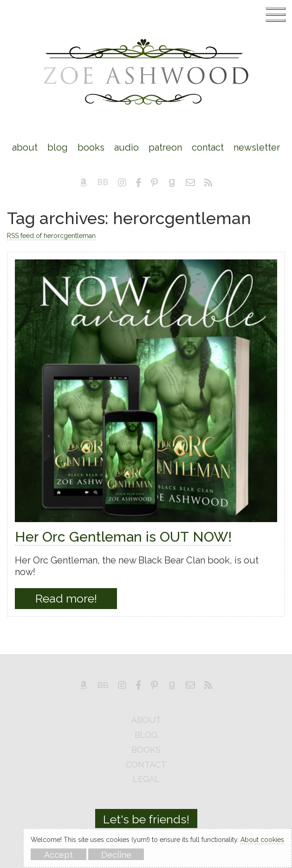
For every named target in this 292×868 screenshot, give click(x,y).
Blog (58, 148)
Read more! (66, 598)
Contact (208, 148)
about (146, 720)
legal (146, 779)
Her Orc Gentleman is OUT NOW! (123, 537)
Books (91, 148)
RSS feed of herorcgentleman (51, 236)
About (25, 148)
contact (146, 765)
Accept (58, 855)
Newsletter (257, 148)
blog (146, 735)
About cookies (262, 840)
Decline (116, 855)
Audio (127, 148)
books (146, 750)
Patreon (165, 148)
